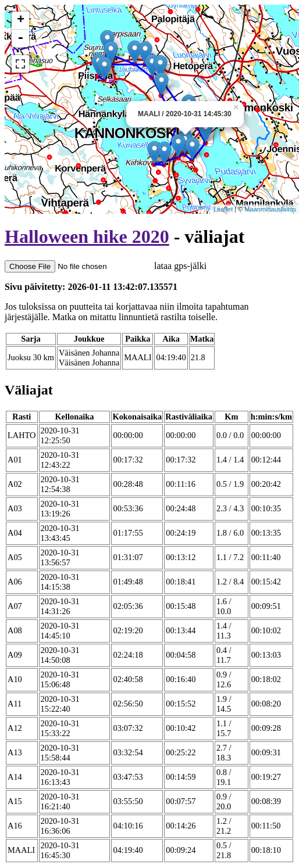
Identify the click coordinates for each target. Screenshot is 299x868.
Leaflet (223, 209)
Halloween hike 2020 (87, 236)
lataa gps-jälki (106, 266)
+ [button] (21, 20)
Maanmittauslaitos (270, 209)
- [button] (20, 38)
